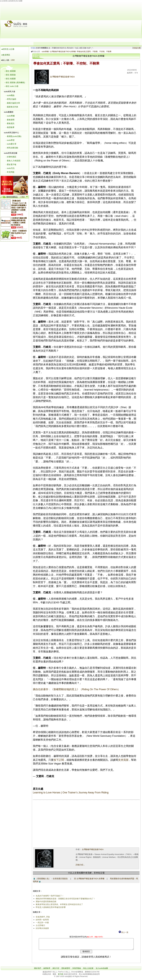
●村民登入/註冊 (8, 49)
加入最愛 (19, 1)
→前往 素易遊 (10, 75)
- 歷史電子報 (11, 165)
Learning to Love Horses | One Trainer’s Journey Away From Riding (70, 793)
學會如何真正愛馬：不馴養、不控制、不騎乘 (94, 52)
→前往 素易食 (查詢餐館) (14, 83)
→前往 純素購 (10, 79)
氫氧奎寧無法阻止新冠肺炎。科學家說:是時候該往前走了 (59, 904)
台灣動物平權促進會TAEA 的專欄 (62, 52)
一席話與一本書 (42, 923)
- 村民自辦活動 (12, 148)
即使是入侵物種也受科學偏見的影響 (50, 907)
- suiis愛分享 (11, 144)
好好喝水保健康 (42, 928)
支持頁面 (123, 760)
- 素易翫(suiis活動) (14, 136)
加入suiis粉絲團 (102, 970)
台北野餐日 (40, 925)
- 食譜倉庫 (10, 127)
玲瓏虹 (33, 48)
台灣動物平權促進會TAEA (54, 77)
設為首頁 (12, 1)
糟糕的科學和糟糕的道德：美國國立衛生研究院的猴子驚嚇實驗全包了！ (65, 899)
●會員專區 (6, 55)
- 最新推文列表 (12, 107)
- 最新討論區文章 (13, 103)
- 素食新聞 (10, 120)
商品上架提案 (88, 970)
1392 (13, 60)
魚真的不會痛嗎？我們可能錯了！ (49, 896)
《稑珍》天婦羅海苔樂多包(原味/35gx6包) (19, 233)
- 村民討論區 (11, 99)
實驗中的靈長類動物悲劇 (45, 902)
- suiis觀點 (10, 95)
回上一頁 (123, 932)
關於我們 (38, 970)
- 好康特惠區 (11, 157)
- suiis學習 (10, 140)
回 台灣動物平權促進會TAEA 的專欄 (89, 879)
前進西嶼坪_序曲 (42, 917)
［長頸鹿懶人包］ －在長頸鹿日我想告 (50, 879)
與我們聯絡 (77, 970)
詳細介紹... (80, 865)
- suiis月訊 (10, 168)
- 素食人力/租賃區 (13, 161)
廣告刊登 (56, 970)
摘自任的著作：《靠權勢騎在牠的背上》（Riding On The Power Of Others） (76, 689)
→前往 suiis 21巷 (11, 86)
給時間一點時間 (42, 920)
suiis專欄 (45, 52)
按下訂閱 (58, 760)
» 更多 (22, 197)
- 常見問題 (10, 172)
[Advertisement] (86, 22)
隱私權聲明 (66, 970)
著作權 (61, 976)
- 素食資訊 (10, 123)
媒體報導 (47, 970)
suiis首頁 (4, 1)
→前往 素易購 (10, 71)
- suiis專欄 (10, 116)
